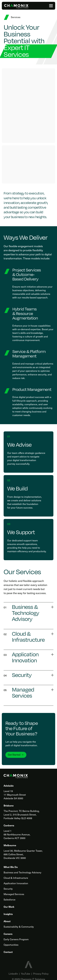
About (7, 921)
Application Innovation (16, 883)
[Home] (16, 6)
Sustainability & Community (19, 927)
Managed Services (14, 894)
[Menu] (51, 6)
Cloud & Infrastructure (16, 878)
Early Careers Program (16, 939)
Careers (8, 934)
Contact (8, 952)
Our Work (9, 907)
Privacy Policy (41, 974)
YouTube (26, 974)
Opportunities (11, 945)
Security (8, 889)
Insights (8, 914)
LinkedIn (13, 974)
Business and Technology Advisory (22, 872)
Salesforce (9, 899)
